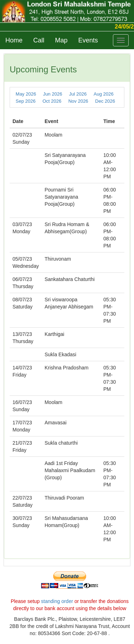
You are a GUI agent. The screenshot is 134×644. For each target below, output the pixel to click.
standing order (57, 601)
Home (14, 40)
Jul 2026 (78, 94)
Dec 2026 (105, 101)
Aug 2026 (104, 94)
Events (88, 40)
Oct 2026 (52, 101)
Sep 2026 (26, 101)
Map (61, 40)
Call (39, 40)
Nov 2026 (78, 101)
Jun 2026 (53, 94)
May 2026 (26, 94)
